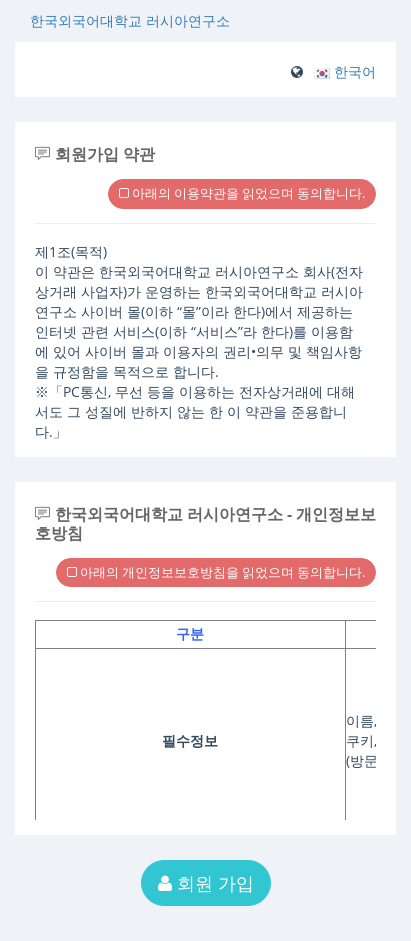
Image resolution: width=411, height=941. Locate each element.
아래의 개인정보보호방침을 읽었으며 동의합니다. (216, 572)
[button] (345, 71)
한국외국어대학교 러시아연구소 (130, 20)
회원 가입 (206, 883)
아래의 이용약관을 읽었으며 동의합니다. (242, 193)
